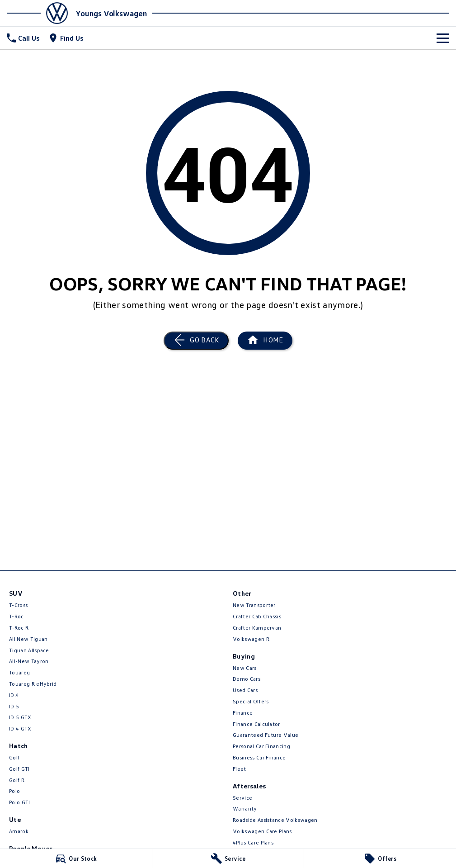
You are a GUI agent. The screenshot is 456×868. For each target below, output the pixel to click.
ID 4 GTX (20, 728)
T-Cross (18, 605)
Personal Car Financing (261, 746)
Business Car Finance (259, 757)
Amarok (19, 831)
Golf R (17, 780)
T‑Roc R (19, 628)
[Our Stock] (76, 859)
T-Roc (16, 616)
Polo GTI (20, 802)
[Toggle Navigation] (443, 38)
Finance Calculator (256, 724)
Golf (14, 757)
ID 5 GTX (20, 717)
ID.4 (14, 695)
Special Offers (251, 701)
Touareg (19, 672)
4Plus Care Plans (253, 842)
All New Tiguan (28, 639)
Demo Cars (247, 679)
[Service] (228, 859)
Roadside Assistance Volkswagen (275, 820)
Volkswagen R (251, 639)
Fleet (240, 769)
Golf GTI (19, 769)
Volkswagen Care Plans (262, 831)
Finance (243, 713)
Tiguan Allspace (29, 650)
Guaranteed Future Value (266, 735)
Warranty (245, 809)
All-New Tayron (29, 661)
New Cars (245, 668)
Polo (14, 791)
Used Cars (245, 690)
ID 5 (14, 706)
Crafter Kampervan (257, 628)
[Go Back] (196, 341)
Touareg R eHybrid (33, 684)
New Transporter (254, 605)
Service (242, 798)
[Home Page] (265, 341)
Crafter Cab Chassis (257, 616)
